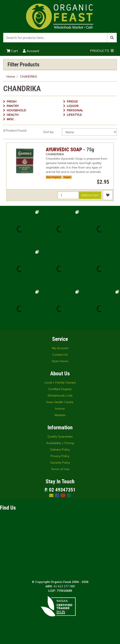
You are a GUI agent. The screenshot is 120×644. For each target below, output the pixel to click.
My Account (60, 348)
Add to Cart (90, 195)
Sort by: (49, 132)
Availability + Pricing (60, 443)
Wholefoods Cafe (60, 396)
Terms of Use (60, 469)
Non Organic (54, 177)
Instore (60, 409)
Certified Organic (60, 389)
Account (31, 51)
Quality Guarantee (60, 436)
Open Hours (60, 361)
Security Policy (60, 463)
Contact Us (60, 355)
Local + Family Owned (60, 382)
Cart (12, 51)
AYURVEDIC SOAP (64, 150)
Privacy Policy (60, 456)
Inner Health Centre (60, 402)
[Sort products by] (89, 132)
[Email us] (51, 495)
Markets (60, 415)
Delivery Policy (60, 449)
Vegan (67, 177)
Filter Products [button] (24, 64)
